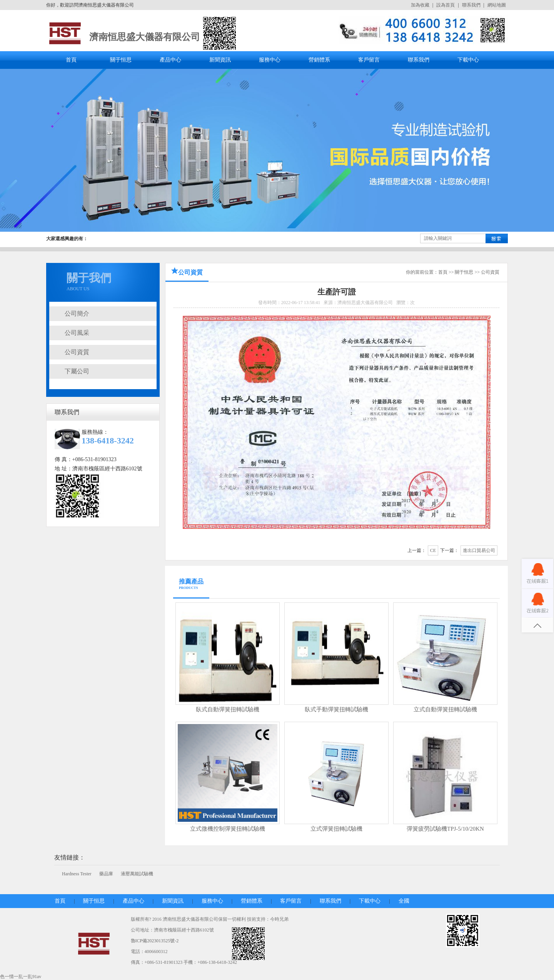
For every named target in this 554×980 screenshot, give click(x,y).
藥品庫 (106, 874)
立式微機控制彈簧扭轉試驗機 (228, 829)
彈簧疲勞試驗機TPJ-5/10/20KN (445, 829)
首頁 (71, 60)
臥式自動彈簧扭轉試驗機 (228, 709)
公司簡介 (77, 314)
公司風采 (77, 333)
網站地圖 (497, 5)
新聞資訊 (220, 60)
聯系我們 (471, 5)
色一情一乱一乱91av (21, 977)
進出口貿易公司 (479, 550)
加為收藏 (420, 5)
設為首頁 (446, 5)
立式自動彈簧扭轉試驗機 (445, 709)
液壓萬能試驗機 (137, 874)
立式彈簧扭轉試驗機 (336, 829)
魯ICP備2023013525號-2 (155, 941)
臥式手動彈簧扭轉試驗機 (336, 709)
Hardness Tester (77, 874)
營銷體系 (319, 60)
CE (433, 550)
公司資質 (77, 352)
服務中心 (270, 60)
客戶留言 (369, 60)
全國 (404, 901)
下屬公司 (77, 371)
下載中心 (468, 60)
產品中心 (170, 60)
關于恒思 (121, 60)
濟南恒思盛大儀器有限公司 (145, 37)
